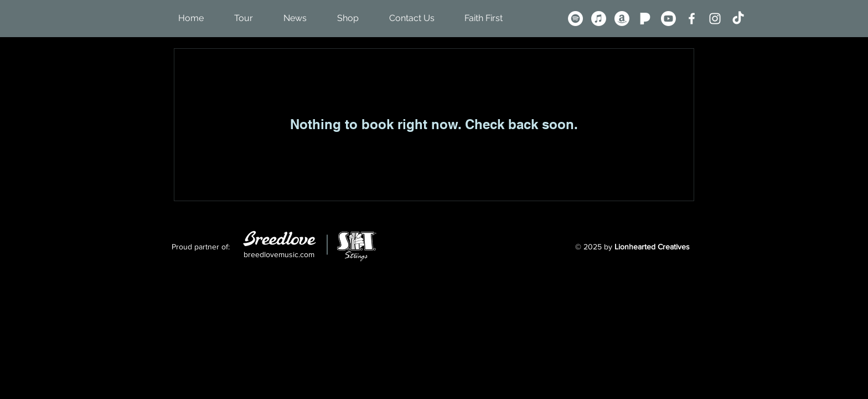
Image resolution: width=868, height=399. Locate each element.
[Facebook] (692, 19)
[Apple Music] (599, 19)
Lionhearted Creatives (652, 247)
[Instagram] (715, 19)
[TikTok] (738, 19)
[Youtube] (668, 19)
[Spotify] (575, 19)
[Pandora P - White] (645, 19)
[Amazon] (622, 19)
